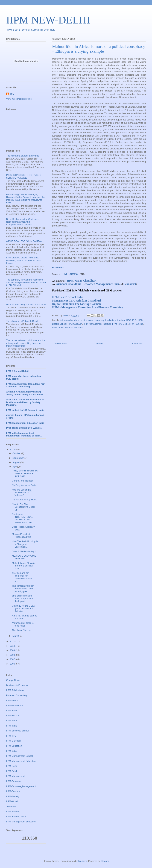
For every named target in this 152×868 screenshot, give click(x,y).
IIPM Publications (15, 690)
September (18, 458)
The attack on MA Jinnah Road (22, 321)
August (16, 462)
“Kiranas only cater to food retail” (23, 624)
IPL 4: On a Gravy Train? (24, 500)
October (17, 453)
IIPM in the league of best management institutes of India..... (25, 434)
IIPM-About (12, 700)
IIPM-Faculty (13, 796)
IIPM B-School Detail (17, 371)
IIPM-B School (14, 741)
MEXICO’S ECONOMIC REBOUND (24, 557)
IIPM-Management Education (21, 761)
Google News (13, 680)
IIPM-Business (14, 781)
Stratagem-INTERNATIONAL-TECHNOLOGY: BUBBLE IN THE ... (23, 518)
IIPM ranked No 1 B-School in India (25, 410)
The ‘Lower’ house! (22, 630)
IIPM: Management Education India (25, 423)
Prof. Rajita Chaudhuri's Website (24, 428)
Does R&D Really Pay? (24, 551)
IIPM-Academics (15, 705)
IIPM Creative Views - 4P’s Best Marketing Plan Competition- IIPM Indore (23, 260)
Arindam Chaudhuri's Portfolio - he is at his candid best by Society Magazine (25, 402)
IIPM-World (12, 801)
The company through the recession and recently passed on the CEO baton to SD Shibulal (26, 282)
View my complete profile (19, 99)
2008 (13, 655)
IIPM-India (11, 726)
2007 (13, 659)
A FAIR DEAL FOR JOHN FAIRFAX (24, 241)
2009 (13, 650)
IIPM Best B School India (68, 297)
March (16, 636)
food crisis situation (115, 320)
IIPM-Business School (17, 731)
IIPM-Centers (13, 791)
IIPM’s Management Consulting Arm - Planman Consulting (26, 385)
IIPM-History (13, 715)
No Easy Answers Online (24, 485)
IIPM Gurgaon (75, 324)
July (15, 467)
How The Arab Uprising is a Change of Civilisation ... (25, 544)
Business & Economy (17, 685)
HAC (128, 320)
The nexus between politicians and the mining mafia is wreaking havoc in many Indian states (26, 343)
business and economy (92, 320)
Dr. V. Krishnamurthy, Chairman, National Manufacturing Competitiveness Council (23, 222)
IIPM (12, 94)
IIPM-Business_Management (21, 786)
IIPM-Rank (12, 711)
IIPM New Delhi (120, 324)
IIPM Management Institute (97, 324)
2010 (13, 646)
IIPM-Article (12, 771)
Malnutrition (71, 328)
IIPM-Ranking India (16, 817)
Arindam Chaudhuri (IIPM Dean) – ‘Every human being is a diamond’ (25, 393)
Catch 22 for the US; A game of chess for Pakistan (23, 609)
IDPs (135, 320)
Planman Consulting (16, 695)
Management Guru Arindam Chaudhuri (77, 301)
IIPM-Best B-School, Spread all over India (31, 30)
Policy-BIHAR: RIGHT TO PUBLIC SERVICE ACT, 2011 (24, 176)
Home (100, 343)
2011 (13, 641)
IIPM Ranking (136, 324)
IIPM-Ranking (13, 812)
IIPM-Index (12, 721)
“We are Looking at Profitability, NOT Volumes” (22, 492)
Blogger (105, 861)
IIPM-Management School (19, 756)
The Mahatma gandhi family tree (23, 156)
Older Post (138, 343)
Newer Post (61, 343)
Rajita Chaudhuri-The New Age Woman (76, 304)
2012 (13, 449)
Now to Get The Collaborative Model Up (23, 507)
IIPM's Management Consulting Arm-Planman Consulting (88, 307)
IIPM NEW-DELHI (48, 20)
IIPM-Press (58, 328)
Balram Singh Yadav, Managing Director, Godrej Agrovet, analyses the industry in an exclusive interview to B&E (26, 199)
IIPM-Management (16, 776)
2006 (13, 664)
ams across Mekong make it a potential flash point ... (23, 598)
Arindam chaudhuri (70, 320)
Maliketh (83, 861)
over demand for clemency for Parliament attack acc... (22, 577)
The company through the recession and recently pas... (23, 589)
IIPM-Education (14, 746)
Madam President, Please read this (21, 535)
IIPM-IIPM (11, 736)
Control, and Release (23, 481)
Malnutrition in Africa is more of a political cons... (23, 566)
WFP (81, 328)
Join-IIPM (11, 806)
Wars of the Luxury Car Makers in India (26, 304)
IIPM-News (12, 766)
